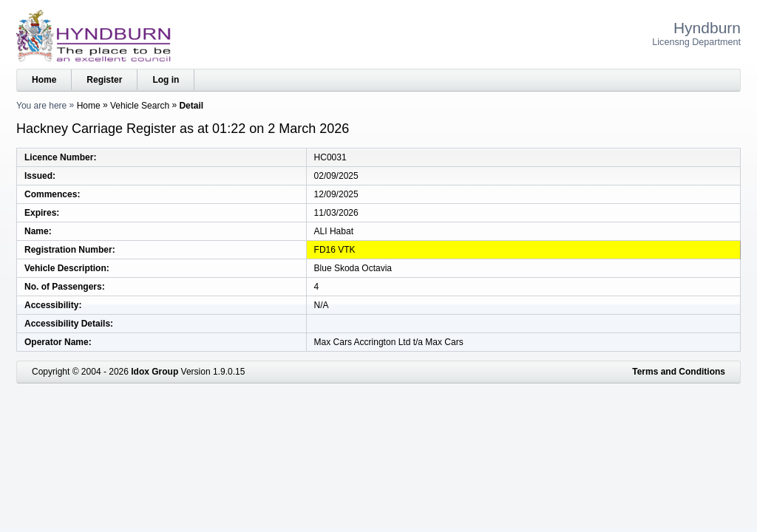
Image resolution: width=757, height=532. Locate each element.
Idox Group (155, 372)
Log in (166, 80)
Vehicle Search (140, 106)
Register (104, 80)
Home (44, 80)
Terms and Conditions (679, 372)
